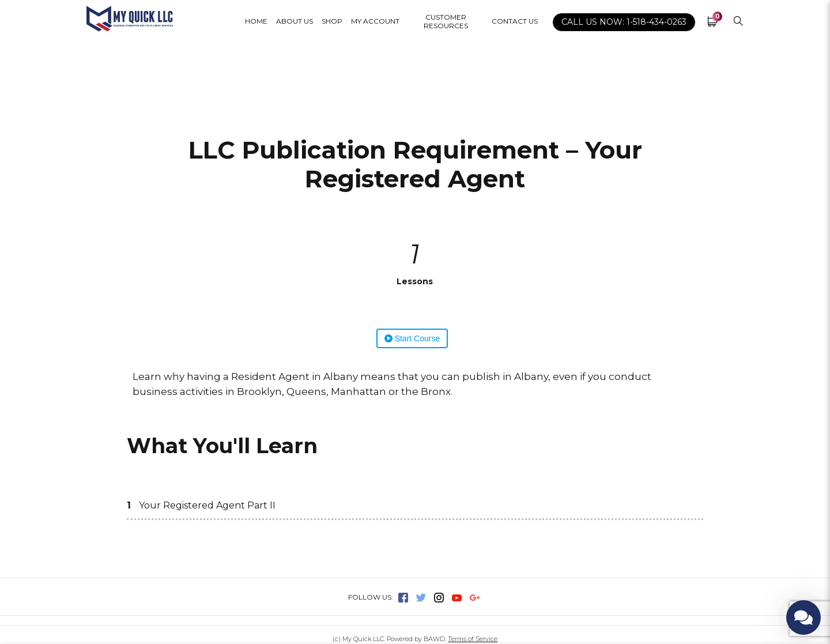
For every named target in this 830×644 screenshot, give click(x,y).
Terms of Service (473, 639)
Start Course (412, 338)
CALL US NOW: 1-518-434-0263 (624, 22)
